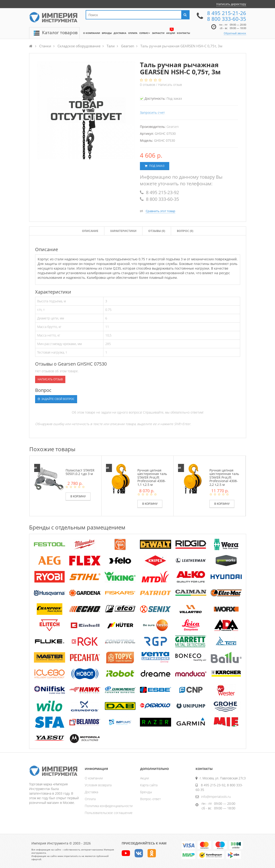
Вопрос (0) (185, 231)
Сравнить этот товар (160, 211)
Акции (145, 778)
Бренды (146, 792)
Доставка (91, 792)
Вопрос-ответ (150, 799)
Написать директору (231, 4)
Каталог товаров (60, 33)
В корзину (78, 496)
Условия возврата (98, 785)
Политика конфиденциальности (109, 806)
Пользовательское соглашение (109, 813)
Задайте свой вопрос (56, 399)
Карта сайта (149, 785)
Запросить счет (152, 113)
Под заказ (155, 166)
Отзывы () (157, 231)
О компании (94, 778)
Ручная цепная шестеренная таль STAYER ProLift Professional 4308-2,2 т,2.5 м (224, 477)
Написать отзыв (170, 85)
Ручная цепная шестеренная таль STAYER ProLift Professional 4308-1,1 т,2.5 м (152, 477)
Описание (90, 231)
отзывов (148, 85)
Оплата (90, 799)
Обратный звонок (235, 33)
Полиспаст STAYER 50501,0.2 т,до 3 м (80, 472)
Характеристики (123, 231)
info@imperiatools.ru (216, 797)
